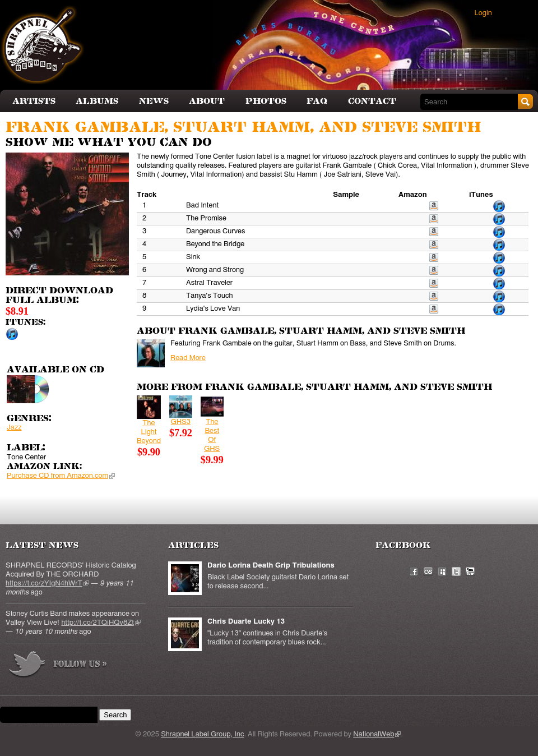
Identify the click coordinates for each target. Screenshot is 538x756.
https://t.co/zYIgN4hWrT (47, 584)
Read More (188, 358)
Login (483, 13)
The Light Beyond (149, 432)
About (207, 101)
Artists (34, 101)
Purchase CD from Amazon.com (61, 476)
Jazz (14, 428)
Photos (266, 101)
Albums (97, 101)
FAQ (317, 101)
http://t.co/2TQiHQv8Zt (101, 623)
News (154, 101)
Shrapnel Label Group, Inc (202, 734)
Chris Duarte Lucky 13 (246, 622)
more (58, 666)
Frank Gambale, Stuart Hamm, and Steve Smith (243, 128)
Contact (372, 101)
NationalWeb (377, 734)
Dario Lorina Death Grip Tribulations (271, 566)
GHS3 (181, 422)
